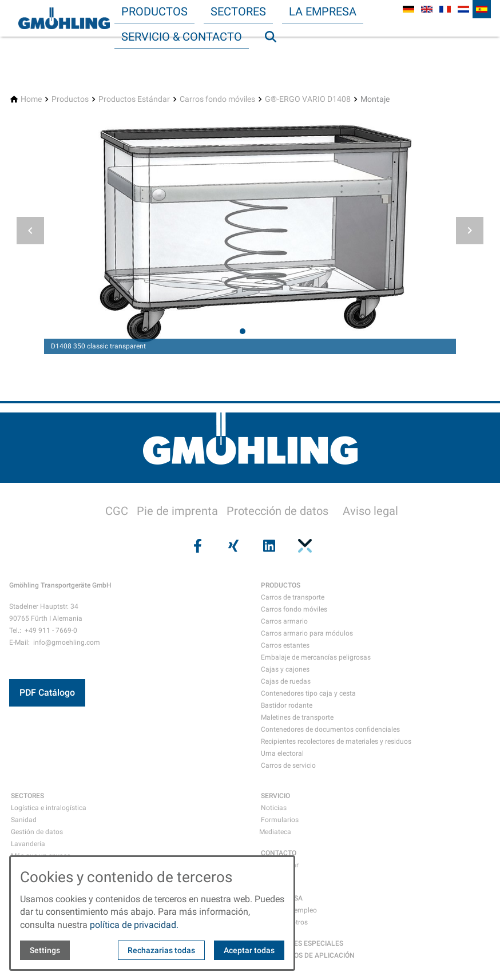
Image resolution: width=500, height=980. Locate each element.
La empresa (323, 11)
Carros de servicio (288, 765)
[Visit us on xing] (232, 546)
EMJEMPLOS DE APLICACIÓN (308, 955)
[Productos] (70, 99)
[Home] (31, 99)
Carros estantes (285, 645)
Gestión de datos (37, 832)
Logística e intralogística (49, 808)
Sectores (238, 11)
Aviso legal (370, 511)
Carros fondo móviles (294, 609)
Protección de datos (277, 511)
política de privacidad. (134, 925)
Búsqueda (276, 59)
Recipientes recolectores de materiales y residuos (336, 741)
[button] (30, 231)
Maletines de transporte (297, 717)
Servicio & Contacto (182, 37)
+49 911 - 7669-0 (51, 630)
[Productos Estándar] (134, 99)
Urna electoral (282, 753)
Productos (154, 11)
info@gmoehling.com (67, 642)
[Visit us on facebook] (196, 546)
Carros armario (284, 621)
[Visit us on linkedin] (268, 546)
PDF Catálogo (47, 693)
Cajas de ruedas (286, 681)
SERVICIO (275, 796)
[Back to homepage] (64, 18)
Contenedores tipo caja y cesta (308, 693)
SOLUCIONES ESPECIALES (302, 943)
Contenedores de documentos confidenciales (330, 729)
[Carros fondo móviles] (217, 99)
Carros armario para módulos (307, 633)
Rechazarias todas (161, 950)
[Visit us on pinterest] (303, 546)
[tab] (243, 331)
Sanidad (24, 820)
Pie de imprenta (177, 511)
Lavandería (28, 844)
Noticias (274, 808)
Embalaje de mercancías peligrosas (316, 657)
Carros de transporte (293, 597)
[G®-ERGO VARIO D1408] (308, 99)
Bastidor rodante (287, 705)
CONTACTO (279, 853)
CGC (117, 511)
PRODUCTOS (281, 585)
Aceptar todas (249, 950)
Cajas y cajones (285, 669)
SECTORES (27, 796)
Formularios (280, 820)
